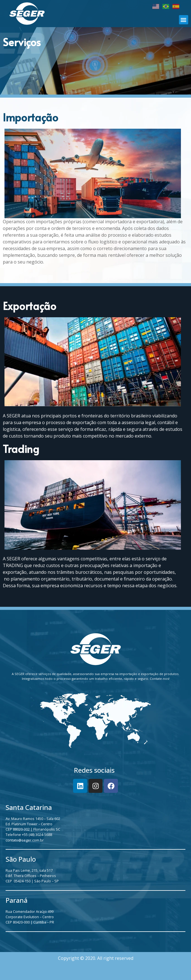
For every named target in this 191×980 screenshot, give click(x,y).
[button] (184, 20)
